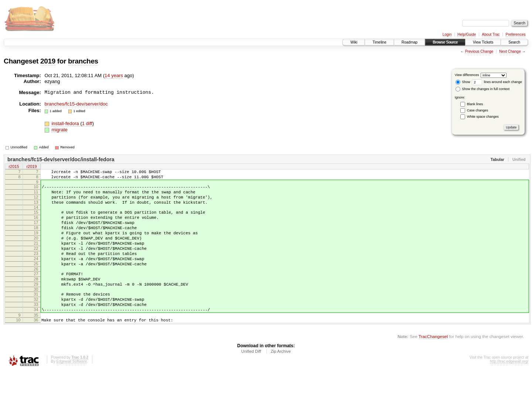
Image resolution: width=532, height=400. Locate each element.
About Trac (491, 35)
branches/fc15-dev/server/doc (76, 104)
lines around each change (497, 82)
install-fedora (66, 123)
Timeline (379, 42)
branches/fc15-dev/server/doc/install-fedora (61, 159)
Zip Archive (281, 380)
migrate (59, 130)
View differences (467, 75)
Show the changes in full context (483, 89)
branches (83, 61)
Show (463, 82)
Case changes (478, 110)
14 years (114, 75)
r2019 (31, 167)
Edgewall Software (71, 390)
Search (514, 42)
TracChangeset (433, 365)
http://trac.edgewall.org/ (509, 390)
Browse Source (445, 42)
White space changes (483, 117)
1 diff (87, 123)
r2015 (14, 167)
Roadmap (410, 42)
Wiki (354, 42)
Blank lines (475, 104)
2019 (48, 61)
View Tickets (483, 42)
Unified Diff (251, 380)
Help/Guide (467, 35)
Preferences (516, 35)
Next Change (510, 51)
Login (447, 35)
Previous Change (479, 51)
